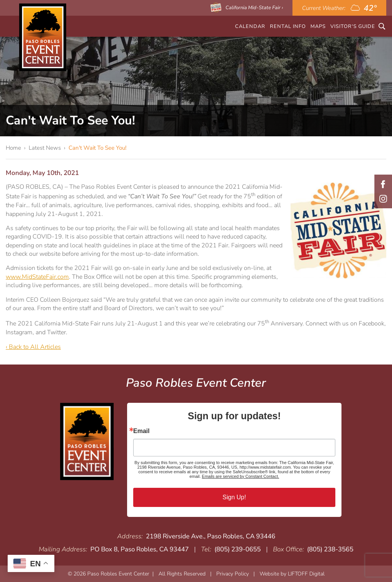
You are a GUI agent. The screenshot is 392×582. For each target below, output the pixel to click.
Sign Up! (234, 497)
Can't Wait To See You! (97, 148)
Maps (318, 26)
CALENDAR (250, 26)
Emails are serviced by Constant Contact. (240, 476)
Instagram (383, 199)
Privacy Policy (233, 574)
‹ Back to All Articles (33, 347)
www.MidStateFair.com (37, 277)
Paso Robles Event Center (43, 37)
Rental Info (288, 26)
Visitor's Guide (353, 26)
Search (382, 26)
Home (13, 148)
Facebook (383, 184)
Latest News (45, 148)
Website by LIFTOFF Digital (292, 574)
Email (141, 431)
